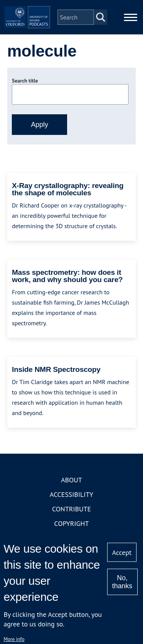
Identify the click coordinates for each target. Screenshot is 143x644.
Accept (122, 552)
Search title (25, 81)
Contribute (71, 509)
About (71, 480)
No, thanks (122, 582)
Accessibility (71, 494)
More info (14, 639)
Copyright (71, 523)
